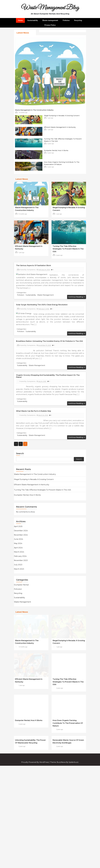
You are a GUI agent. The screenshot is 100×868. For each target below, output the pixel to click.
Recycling (78, 20)
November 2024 (21, 586)
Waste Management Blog (50, 8)
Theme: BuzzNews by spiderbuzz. (64, 835)
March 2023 (19, 621)
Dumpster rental (21, 636)
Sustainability (33, 20)
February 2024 (20, 608)
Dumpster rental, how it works (56, 150)
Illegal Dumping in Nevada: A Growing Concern (62, 116)
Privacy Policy (50, 25)
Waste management (50, 20)
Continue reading (77, 297)
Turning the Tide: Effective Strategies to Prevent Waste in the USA (68, 249)
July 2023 (18, 616)
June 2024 (18, 591)
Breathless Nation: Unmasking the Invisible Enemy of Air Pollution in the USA (49, 341)
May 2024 (18, 595)
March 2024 (19, 603)
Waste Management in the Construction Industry (34, 110)
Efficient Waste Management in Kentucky (60, 127)
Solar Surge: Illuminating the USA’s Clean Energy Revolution (42, 305)
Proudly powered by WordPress (35, 835)
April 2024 (18, 599)
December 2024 (21, 582)
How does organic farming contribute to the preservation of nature (68, 775)
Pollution (66, 20)
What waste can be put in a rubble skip (34, 445)
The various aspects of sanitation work (34, 265)
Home (20, 20)
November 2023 (21, 612)
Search (20, 505)
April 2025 (18, 578)
